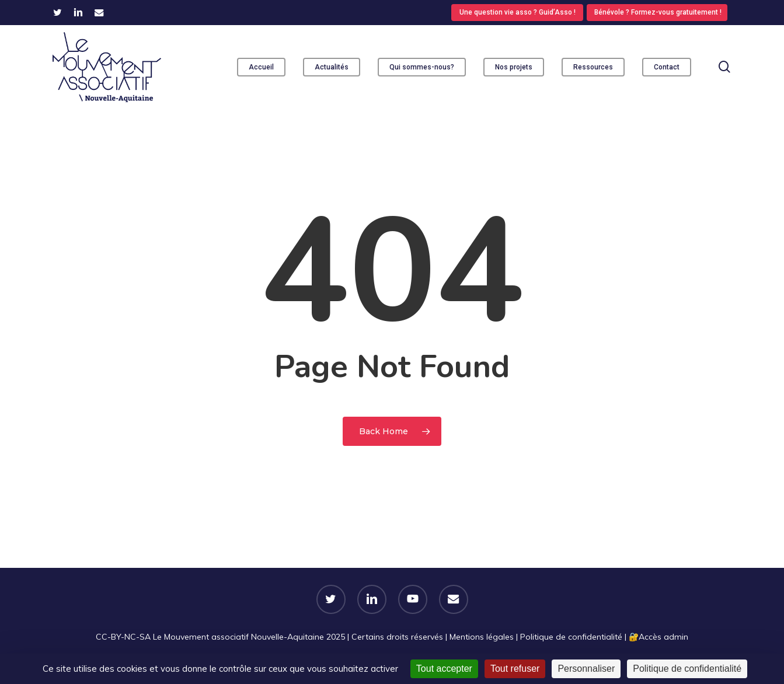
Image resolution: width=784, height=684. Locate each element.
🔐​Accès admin (658, 637)
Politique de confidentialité (571, 637)
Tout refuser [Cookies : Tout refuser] (515, 669)
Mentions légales (482, 637)
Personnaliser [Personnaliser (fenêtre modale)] (586, 669)
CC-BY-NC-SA (123, 637)
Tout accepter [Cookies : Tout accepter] (444, 669)
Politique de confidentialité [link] (687, 669)
